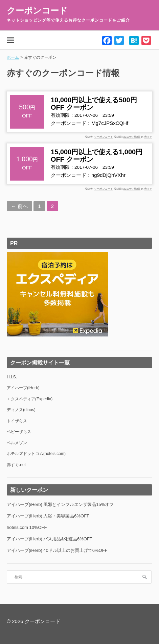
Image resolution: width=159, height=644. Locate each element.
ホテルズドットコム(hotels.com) (36, 454)
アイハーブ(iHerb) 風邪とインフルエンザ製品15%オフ (60, 504)
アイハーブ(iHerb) (23, 388)
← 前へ (19, 206)
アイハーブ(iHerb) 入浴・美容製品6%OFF (48, 516)
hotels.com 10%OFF (27, 527)
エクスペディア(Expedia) (30, 399)
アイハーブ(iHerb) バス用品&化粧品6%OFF (50, 539)
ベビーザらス (19, 432)
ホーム (13, 57)
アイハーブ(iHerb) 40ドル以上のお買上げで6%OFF (57, 550)
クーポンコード (37, 10)
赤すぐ (148, 137)
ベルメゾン (17, 443)
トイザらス (17, 421)
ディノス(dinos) (21, 410)
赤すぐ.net (16, 465)
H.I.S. (12, 377)
